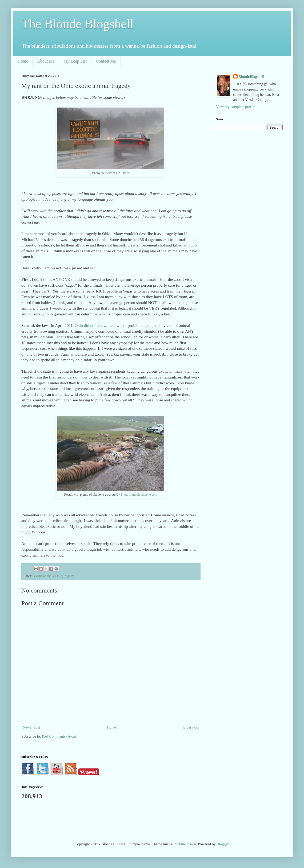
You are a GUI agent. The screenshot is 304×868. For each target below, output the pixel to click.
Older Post (191, 727)
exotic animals (44, 576)
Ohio (59, 576)
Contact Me (106, 61)
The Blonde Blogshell (77, 24)
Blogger (222, 844)
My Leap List (75, 61)
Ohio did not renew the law (98, 325)
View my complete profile (236, 107)
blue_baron (188, 844)
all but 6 (190, 245)
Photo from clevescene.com (139, 495)
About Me (46, 61)
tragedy (69, 576)
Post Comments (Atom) (60, 736)
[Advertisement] (118, 820)
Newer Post (31, 727)
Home (23, 61)
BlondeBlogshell (251, 77)
